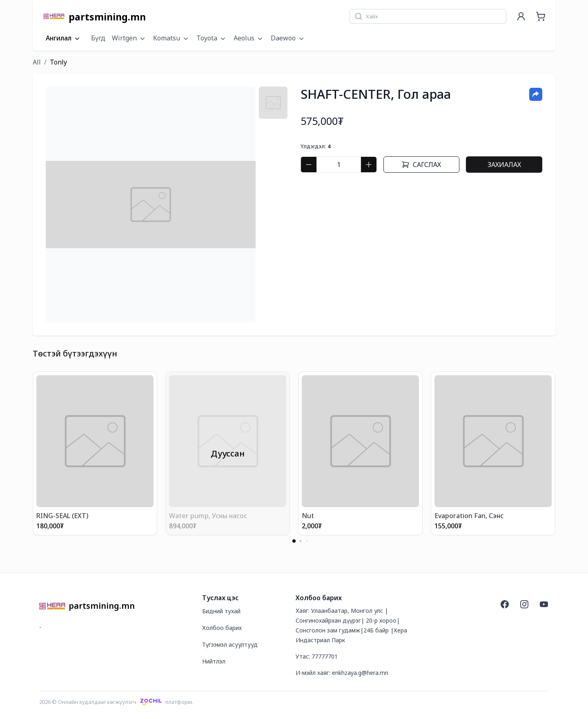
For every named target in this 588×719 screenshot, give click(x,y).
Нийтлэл (214, 661)
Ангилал (63, 38)
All (37, 62)
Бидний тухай (221, 611)
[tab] (273, 103)
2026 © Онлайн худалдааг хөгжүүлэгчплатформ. (116, 702)
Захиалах (504, 165)
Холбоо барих (222, 628)
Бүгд (98, 38)
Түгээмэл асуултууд (230, 644)
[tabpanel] (151, 205)
